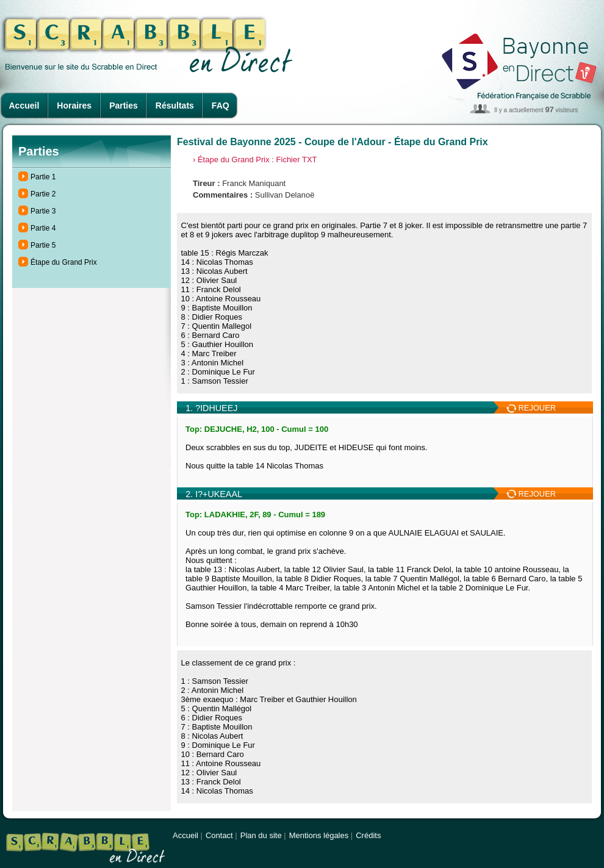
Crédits (368, 835)
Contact (219, 835)
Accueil (24, 106)
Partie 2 (43, 194)
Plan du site (261, 835)
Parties (124, 106)
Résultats (175, 106)
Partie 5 (43, 245)
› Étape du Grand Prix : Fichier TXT (255, 160)
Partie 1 (43, 177)
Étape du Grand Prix (64, 262)
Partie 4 (43, 228)
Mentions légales (319, 835)
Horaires (74, 106)
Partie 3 (43, 211)
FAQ (221, 106)
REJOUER (531, 408)
